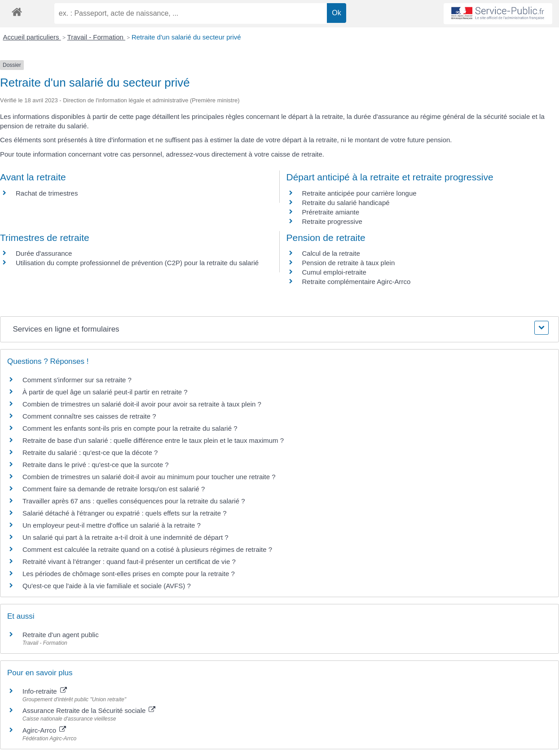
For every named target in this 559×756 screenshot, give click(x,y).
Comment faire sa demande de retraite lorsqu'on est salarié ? (114, 489)
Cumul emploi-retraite (334, 272)
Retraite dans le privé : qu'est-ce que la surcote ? (96, 465)
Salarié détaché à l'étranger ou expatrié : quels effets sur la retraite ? (125, 513)
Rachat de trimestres (47, 193)
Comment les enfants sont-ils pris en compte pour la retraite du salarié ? (130, 428)
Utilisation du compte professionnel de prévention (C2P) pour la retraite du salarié (137, 263)
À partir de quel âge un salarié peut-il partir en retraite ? (105, 392)
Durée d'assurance (44, 253)
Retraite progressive (332, 221)
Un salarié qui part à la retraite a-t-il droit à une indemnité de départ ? (125, 537)
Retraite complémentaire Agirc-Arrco (357, 282)
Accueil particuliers (32, 37)
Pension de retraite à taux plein (349, 263)
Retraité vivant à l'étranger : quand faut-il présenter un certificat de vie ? (129, 562)
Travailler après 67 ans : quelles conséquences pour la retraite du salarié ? (134, 501)
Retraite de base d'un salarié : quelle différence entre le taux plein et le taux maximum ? (153, 440)
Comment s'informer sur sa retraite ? (77, 380)
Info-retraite (45, 691)
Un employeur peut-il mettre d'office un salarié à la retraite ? (112, 525)
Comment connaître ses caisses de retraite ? (89, 416)
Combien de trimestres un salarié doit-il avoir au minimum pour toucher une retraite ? (149, 477)
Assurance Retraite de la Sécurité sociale (89, 710)
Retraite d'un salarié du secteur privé (186, 37)
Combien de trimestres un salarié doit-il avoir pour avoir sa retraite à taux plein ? (142, 404)
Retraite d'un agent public (61, 635)
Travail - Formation (96, 37)
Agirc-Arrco (44, 730)
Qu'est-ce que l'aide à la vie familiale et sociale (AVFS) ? (107, 586)
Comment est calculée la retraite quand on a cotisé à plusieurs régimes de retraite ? (147, 549)
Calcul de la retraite (331, 253)
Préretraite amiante (331, 212)
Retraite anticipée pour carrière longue (359, 193)
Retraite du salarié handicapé (346, 203)
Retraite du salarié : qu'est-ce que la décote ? (90, 452)
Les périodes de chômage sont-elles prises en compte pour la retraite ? (129, 574)
